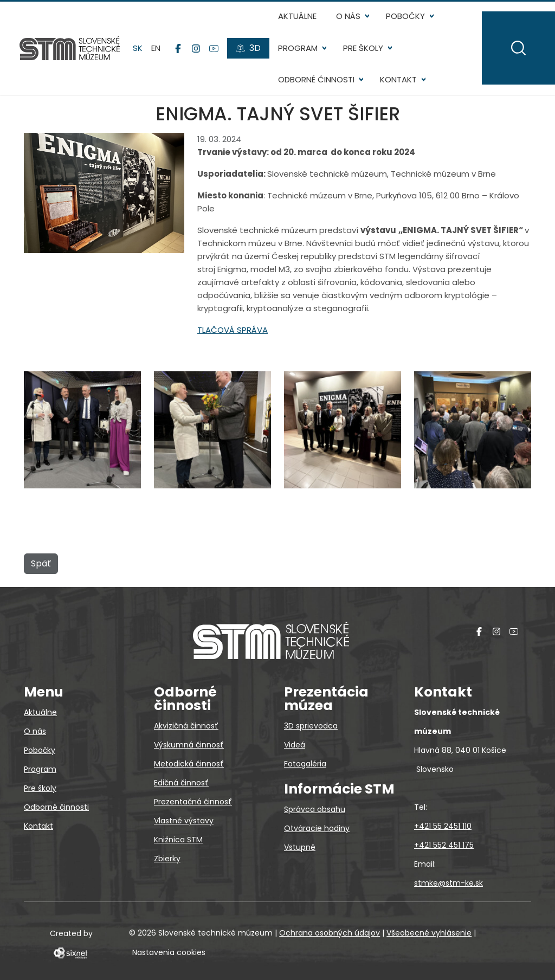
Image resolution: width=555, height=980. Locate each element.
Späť (41, 563)
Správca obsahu (315, 809)
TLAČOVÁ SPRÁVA (233, 330)
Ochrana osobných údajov (330, 933)
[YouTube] (214, 48)
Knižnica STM (178, 840)
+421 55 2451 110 (443, 826)
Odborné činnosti (316, 79)
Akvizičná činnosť (186, 726)
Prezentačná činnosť (193, 802)
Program (298, 48)
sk (138, 48)
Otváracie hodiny (317, 828)
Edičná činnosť (181, 783)
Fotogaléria (305, 764)
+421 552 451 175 (444, 845)
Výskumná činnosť (189, 745)
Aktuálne (297, 16)
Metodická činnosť (189, 764)
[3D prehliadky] (248, 48)
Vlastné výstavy (184, 821)
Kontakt (398, 79)
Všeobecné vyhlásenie (429, 933)
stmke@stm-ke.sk (448, 883)
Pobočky (405, 16)
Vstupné (300, 847)
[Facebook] (178, 48)
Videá (295, 745)
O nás (348, 16)
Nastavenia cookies (169, 952)
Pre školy (363, 48)
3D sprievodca (311, 726)
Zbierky (167, 859)
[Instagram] (196, 48)
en (156, 48)
